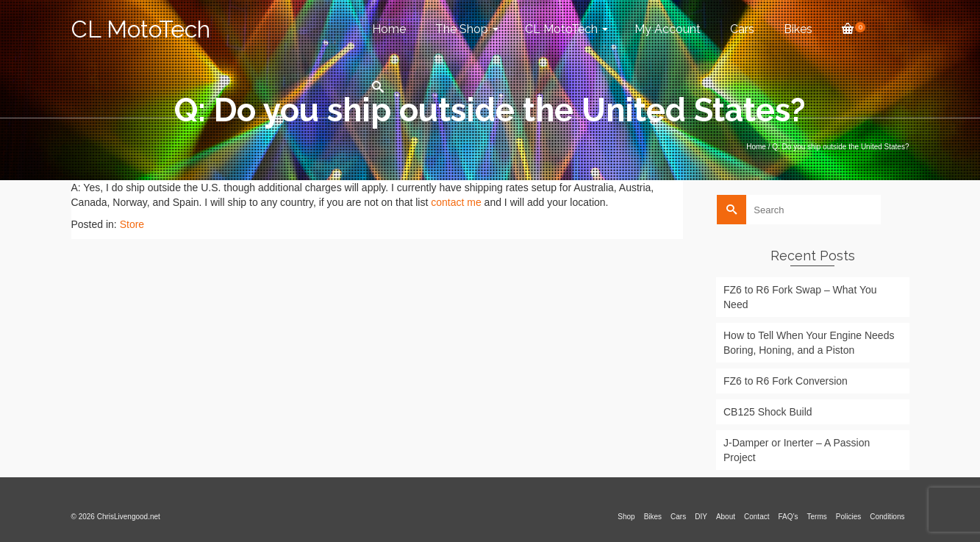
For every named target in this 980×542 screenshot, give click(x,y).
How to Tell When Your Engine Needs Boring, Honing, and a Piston (809, 343)
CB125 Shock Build (768, 412)
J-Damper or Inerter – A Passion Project (797, 450)
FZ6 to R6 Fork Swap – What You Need (800, 297)
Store (132, 224)
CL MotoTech (141, 29)
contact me (456, 202)
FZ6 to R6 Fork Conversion (786, 381)
